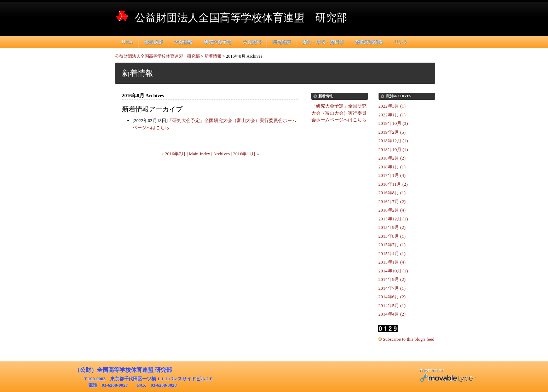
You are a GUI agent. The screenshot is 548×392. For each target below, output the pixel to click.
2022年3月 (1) (392, 106)
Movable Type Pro (448, 377)
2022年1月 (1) (392, 115)
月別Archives (399, 96)
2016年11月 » (246, 154)
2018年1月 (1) (392, 167)
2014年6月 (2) (392, 297)
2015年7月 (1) (392, 245)
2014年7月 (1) (392, 288)
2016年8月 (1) (392, 193)
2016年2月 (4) (392, 210)
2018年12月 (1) (393, 141)
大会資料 (252, 42)
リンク (401, 42)
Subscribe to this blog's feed (409, 339)
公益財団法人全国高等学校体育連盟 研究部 (241, 18)
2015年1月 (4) (392, 262)
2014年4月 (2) (392, 314)
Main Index (200, 154)
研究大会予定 (218, 42)
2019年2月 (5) (392, 132)
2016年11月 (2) (393, 184)
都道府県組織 (369, 42)
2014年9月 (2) (392, 279)
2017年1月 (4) (392, 175)
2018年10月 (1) (393, 149)
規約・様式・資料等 (323, 42)
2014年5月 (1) (392, 305)
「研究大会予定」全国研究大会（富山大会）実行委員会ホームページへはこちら (339, 113)
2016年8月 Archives (244, 56)
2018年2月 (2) (392, 158)
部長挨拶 (154, 42)
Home (128, 42)
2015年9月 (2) (392, 227)
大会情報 (183, 42)
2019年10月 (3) (393, 123)
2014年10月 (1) (393, 271)
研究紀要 (282, 42)
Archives (221, 154)
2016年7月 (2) (392, 201)
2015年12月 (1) (393, 219)
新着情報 (213, 56)
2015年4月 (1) (392, 253)
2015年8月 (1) (392, 236)
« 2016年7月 (173, 154)
